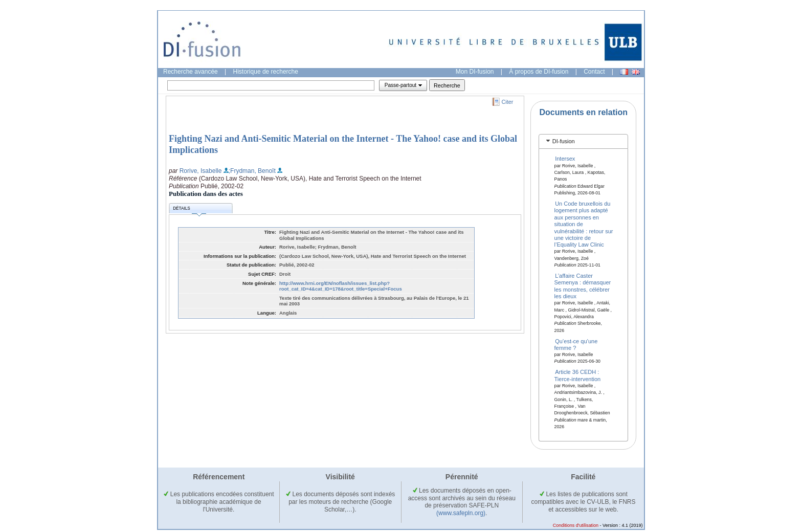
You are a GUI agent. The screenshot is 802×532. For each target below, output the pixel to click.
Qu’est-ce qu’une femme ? (576, 344)
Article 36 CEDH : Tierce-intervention (578, 375)
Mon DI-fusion (475, 72)
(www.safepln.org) (461, 513)
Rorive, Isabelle (201, 171)
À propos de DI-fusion (539, 72)
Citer (508, 102)
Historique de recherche (266, 72)
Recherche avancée (191, 72)
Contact (594, 72)
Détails (189, 210)
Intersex (565, 159)
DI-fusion (564, 141)
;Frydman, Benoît (252, 171)
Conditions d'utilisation (576, 525)
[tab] (583, 141)
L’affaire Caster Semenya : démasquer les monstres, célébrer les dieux (583, 286)
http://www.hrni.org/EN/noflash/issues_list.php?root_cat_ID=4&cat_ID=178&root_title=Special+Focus (341, 286)
